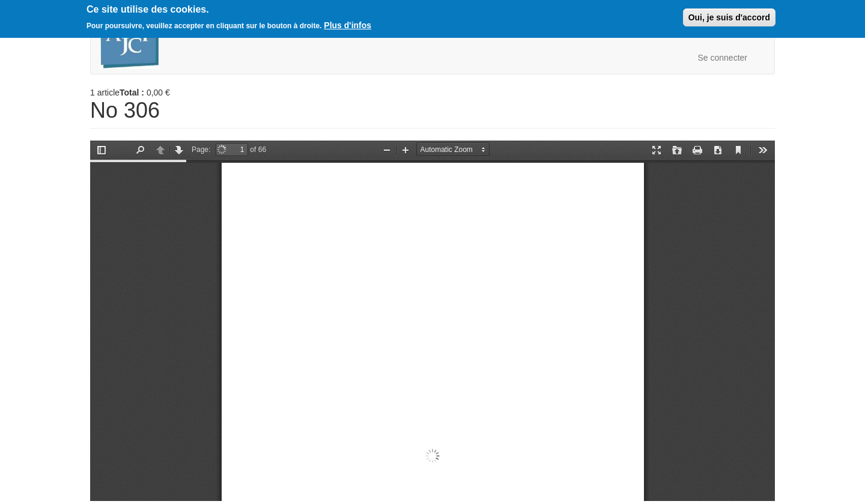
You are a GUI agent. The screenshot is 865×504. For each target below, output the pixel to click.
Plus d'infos (348, 25)
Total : (132, 93)
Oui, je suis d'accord (729, 17)
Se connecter (723, 58)
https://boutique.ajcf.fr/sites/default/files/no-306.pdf (432, 321)
